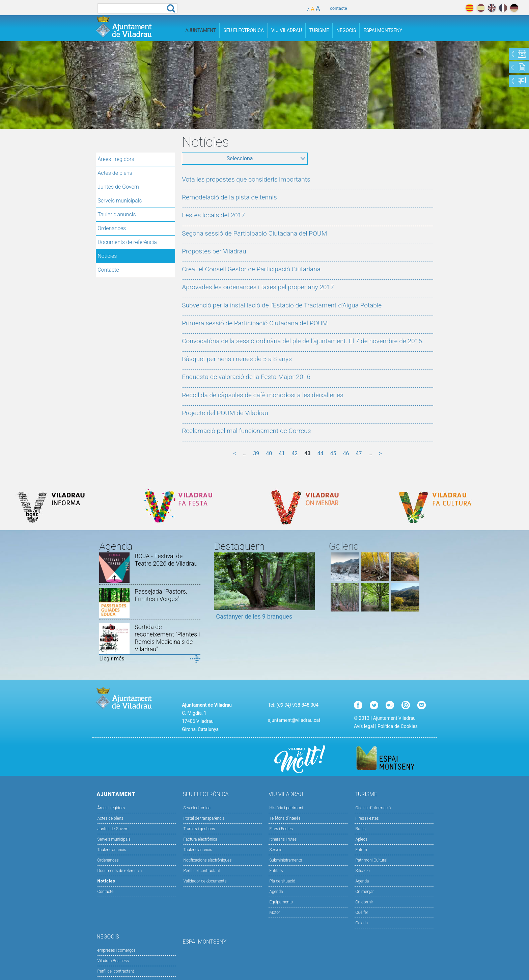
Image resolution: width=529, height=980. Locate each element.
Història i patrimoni (286, 808)
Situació (362, 871)
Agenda (276, 892)
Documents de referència (127, 242)
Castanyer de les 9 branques (254, 616)
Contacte (108, 270)
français (503, 8)
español (481, 8)
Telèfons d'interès (285, 818)
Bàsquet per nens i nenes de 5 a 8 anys (237, 359)
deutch (514, 8)
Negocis (346, 30)
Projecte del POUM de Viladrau (225, 413)
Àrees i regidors (116, 159)
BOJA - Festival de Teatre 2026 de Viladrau (166, 560)
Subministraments (286, 860)
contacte (339, 8)
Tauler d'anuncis (117, 214)
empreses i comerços (117, 950)
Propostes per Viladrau (214, 251)
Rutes (360, 829)
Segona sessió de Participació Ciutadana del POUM (254, 233)
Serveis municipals (120, 201)
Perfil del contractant (202, 871)
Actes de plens (115, 173)
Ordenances (112, 228)
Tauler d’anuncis (198, 850)
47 (359, 453)
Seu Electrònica (244, 30)
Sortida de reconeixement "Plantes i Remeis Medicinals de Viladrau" (167, 638)
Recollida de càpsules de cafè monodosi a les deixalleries (263, 395)
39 (256, 453)
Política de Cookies (398, 726)
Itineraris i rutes (283, 839)
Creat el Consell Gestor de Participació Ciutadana (251, 269)
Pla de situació (282, 881)
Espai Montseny (383, 30)
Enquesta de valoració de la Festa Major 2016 (246, 377)
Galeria (361, 923)
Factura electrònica (200, 839)
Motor (275, 913)
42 (295, 453)
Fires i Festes (281, 829)
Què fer (362, 913)
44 (320, 453)
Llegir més (112, 659)
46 (346, 453)
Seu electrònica (197, 808)
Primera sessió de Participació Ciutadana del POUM (255, 323)
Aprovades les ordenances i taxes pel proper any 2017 (258, 287)
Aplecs (361, 839)
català (469, 8)
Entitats (276, 871)
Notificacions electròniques (208, 860)
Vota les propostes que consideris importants (246, 179)
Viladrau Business (113, 961)
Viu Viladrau (287, 30)
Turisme (319, 30)
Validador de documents (205, 881)
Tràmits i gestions (199, 829)
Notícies (107, 256)
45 (333, 453)
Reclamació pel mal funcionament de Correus (246, 431)
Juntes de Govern (118, 187)
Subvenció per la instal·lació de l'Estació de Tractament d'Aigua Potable (282, 305)
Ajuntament (201, 30)
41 (282, 453)
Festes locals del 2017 (213, 215)
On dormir (364, 902)
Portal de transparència (204, 818)
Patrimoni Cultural (371, 860)
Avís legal (364, 726)
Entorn (361, 850)
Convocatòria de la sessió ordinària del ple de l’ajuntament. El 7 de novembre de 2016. (303, 341)
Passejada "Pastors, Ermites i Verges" (161, 595)
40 (269, 453)
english (492, 8)
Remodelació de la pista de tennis (229, 197)
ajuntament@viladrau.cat (294, 720)
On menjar (364, 892)
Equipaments (281, 902)
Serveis (276, 850)
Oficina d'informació (373, 808)
